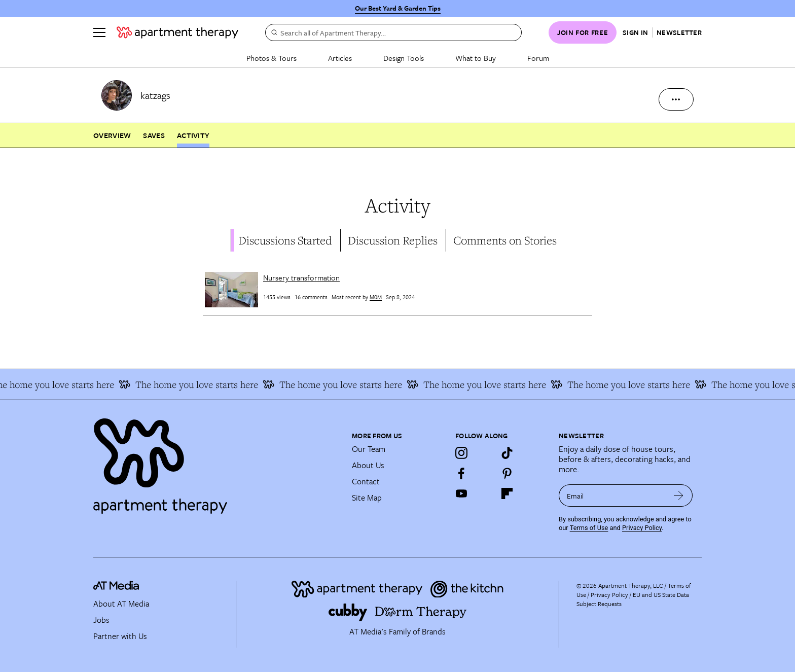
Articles (340, 58)
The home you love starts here (200, 384)
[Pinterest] (507, 473)
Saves (154, 135)
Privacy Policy (642, 528)
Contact (366, 481)
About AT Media (121, 604)
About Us (368, 465)
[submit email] (679, 496)
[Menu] (99, 32)
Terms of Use (589, 528)
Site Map (367, 498)
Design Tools (404, 58)
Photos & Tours (272, 58)
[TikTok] (507, 453)
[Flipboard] (507, 493)
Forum (538, 58)
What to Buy (476, 58)
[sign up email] (612, 496)
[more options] (676, 99)
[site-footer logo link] (116, 587)
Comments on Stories (505, 240)
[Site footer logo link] (216, 462)
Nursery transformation (301, 277)
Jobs (101, 620)
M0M (376, 297)
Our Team (369, 449)
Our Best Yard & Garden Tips (398, 8)
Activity (193, 135)
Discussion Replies (393, 240)
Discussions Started (285, 240)
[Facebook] (461, 473)
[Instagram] (461, 453)
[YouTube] (461, 493)
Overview (112, 135)
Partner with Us (120, 636)
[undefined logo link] (177, 32)
